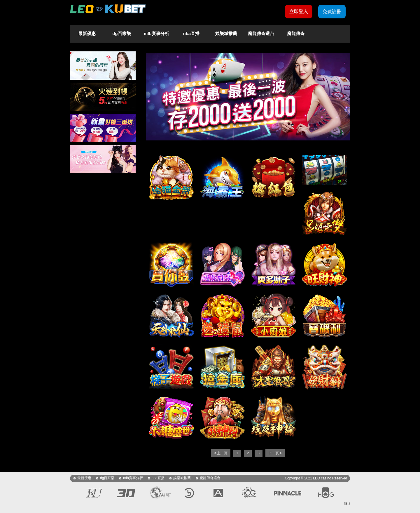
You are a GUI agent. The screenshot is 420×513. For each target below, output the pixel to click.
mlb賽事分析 (156, 33)
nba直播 (191, 33)
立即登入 (299, 12)
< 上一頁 (221, 453)
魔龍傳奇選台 (261, 33)
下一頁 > (275, 453)
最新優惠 (87, 33)
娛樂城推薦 (226, 33)
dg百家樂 (121, 33)
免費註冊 (332, 12)
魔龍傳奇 (296, 33)
